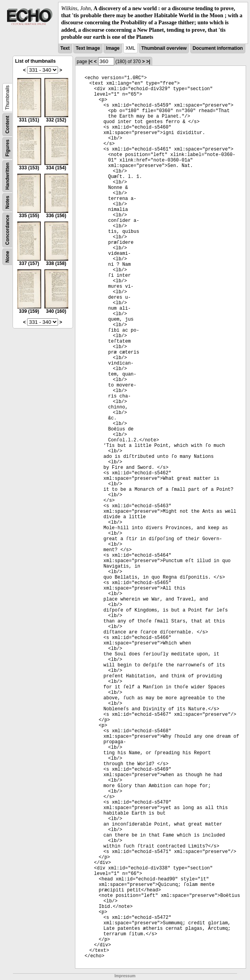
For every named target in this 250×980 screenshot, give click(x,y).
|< (91, 62)
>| (148, 62)
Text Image (88, 48)
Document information (218, 48)
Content (7, 124)
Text (65, 48)
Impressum (125, 976)
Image (113, 48)
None (7, 257)
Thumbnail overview (164, 48)
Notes (7, 202)
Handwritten (7, 176)
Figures (7, 148)
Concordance (7, 230)
